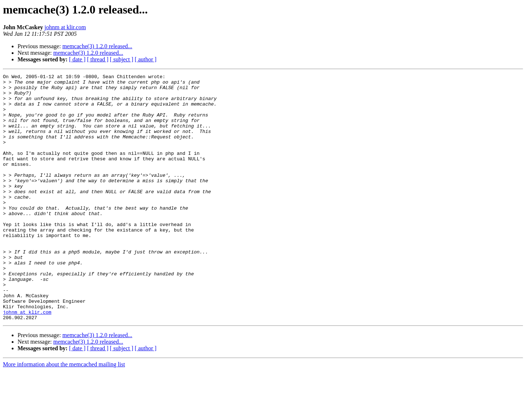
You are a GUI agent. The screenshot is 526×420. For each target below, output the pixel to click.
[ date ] (77, 59)
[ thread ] (98, 59)
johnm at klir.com (65, 27)
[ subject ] (122, 59)
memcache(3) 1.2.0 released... (97, 46)
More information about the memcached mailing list (64, 414)
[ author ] (146, 59)
